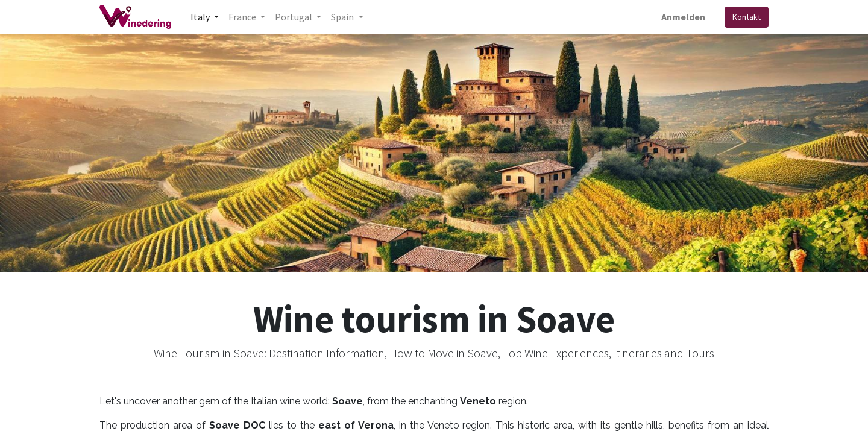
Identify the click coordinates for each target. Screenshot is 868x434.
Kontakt (747, 17)
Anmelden (683, 17)
